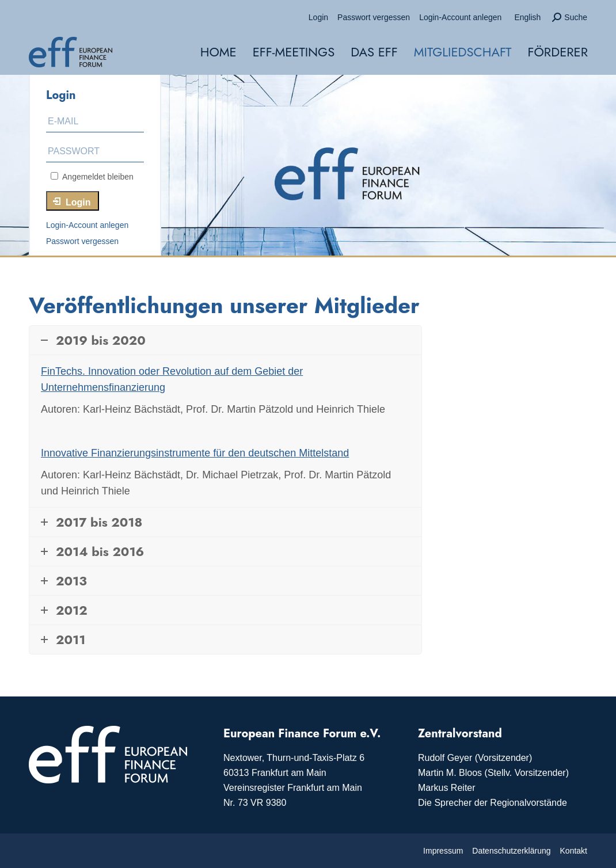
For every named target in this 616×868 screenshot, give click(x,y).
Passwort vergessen (82, 241)
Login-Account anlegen (87, 225)
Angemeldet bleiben (92, 177)
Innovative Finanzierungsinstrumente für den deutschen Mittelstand (195, 453)
